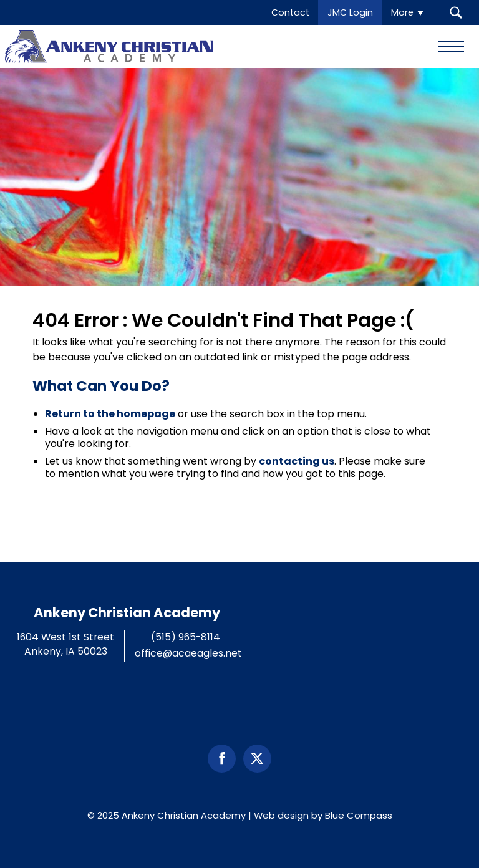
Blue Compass (359, 815)
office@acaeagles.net (188, 653)
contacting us (297, 461)
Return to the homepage (110, 414)
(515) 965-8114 (186, 637)
